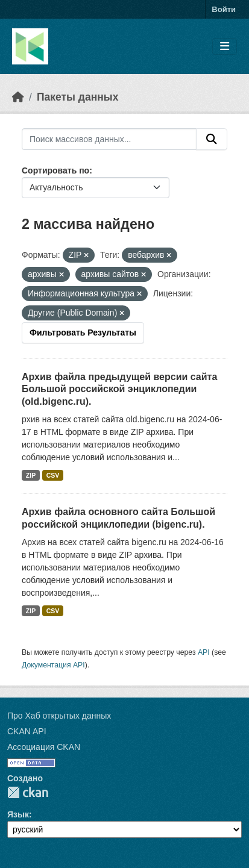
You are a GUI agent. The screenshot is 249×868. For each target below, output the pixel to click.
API (204, 652)
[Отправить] (212, 139)
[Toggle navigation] (225, 47)
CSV (53, 475)
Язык (18, 814)
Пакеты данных (78, 97)
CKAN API (27, 731)
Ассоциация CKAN (44, 747)
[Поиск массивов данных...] (109, 139)
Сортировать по (55, 170)
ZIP (31, 475)
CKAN (28, 792)
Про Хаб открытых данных (59, 716)
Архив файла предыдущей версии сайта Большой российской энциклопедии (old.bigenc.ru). (119, 389)
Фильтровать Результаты (83, 333)
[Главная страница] (18, 97)
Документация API (53, 665)
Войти (224, 9)
